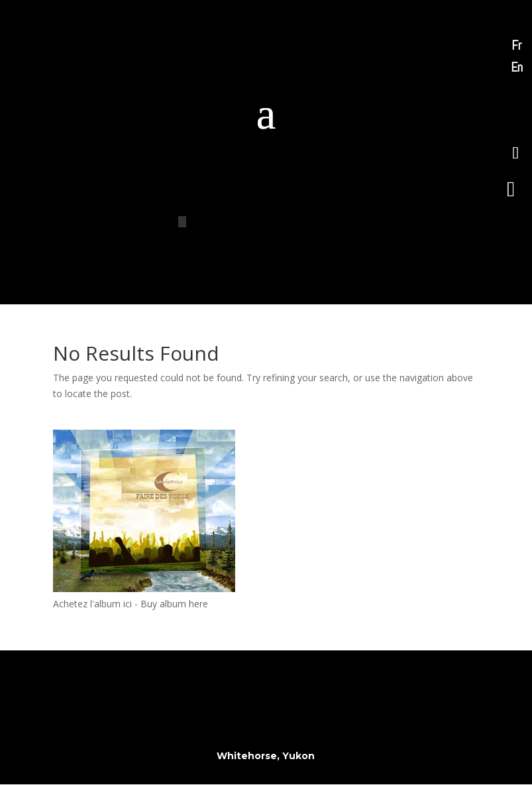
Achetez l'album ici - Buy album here (131, 604)
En (517, 67)
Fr (516, 45)
